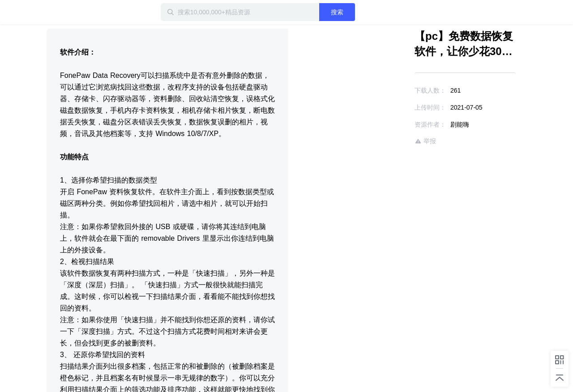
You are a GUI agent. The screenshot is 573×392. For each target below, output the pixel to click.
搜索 (337, 12)
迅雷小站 (94, 12)
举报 (425, 141)
